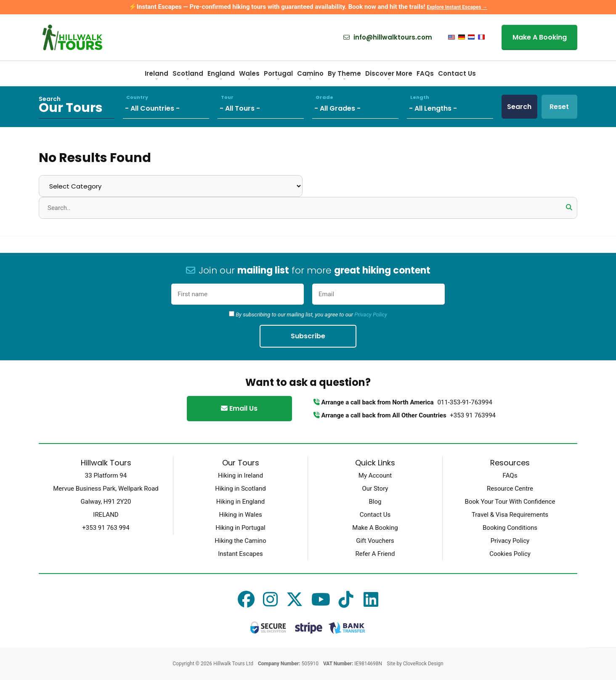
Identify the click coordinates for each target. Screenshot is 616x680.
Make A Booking (540, 37)
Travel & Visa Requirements (510, 515)
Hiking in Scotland (240, 489)
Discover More (389, 76)
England (221, 76)
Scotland (188, 76)
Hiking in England (240, 502)
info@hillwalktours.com (388, 37)
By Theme (344, 76)
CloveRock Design (423, 664)
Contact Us (457, 73)
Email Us (239, 408)
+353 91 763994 (473, 415)
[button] (569, 207)
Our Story (375, 489)
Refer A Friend (375, 554)
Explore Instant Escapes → (457, 7)
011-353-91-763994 (465, 402)
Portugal (278, 76)
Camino (310, 76)
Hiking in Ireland (240, 475)
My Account (375, 475)
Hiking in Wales (240, 515)
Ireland (157, 76)
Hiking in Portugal (240, 528)
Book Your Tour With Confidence (510, 502)
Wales (249, 76)
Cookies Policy (510, 554)
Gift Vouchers (375, 541)
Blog (375, 502)
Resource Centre (510, 489)
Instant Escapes (240, 554)
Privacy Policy (371, 315)
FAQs (425, 73)
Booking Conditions (510, 528)
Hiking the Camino (240, 541)
